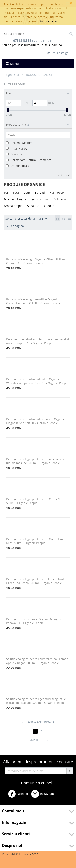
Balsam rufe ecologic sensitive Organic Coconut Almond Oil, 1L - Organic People (33, 301)
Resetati (65, 175)
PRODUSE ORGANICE (39, 75)
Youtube (10, 803)
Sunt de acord (49, 21)
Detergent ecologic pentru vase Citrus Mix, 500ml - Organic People (35, 501)
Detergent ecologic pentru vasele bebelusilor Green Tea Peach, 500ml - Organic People (36, 581)
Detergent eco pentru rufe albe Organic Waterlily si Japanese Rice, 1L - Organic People (37, 381)
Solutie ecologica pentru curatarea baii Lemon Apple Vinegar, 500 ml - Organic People (37, 661)
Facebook (19, 794)
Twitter (62, 795)
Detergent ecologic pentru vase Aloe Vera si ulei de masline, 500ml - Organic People (35, 461)
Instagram (43, 794)
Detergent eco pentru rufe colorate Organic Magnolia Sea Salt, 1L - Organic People (35, 421)
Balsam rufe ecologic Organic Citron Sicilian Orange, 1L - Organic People (36, 261)
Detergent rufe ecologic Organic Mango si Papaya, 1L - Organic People (34, 621)
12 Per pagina (16, 226)
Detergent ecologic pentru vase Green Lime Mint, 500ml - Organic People (35, 541)
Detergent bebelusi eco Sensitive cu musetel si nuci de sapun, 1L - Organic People (38, 341)
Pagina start (12, 75)
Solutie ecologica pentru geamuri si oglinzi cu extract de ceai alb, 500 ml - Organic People (37, 701)
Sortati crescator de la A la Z (26, 219)
